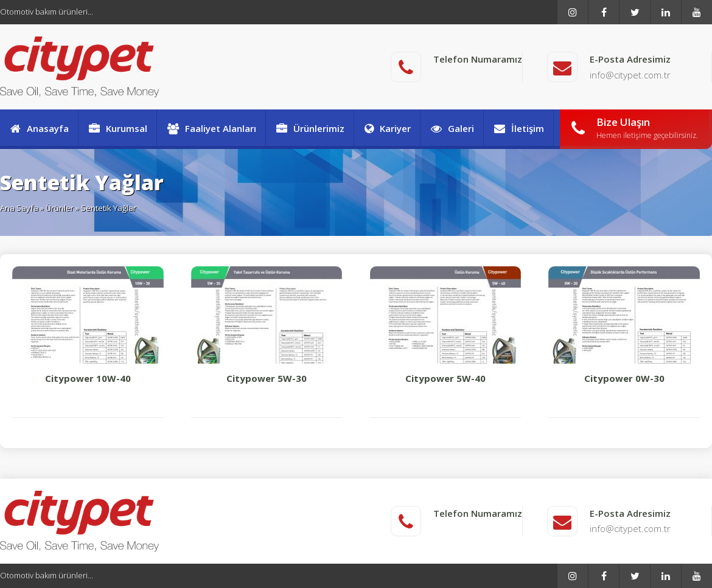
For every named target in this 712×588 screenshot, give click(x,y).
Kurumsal (117, 129)
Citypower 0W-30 (624, 325)
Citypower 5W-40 (446, 325)
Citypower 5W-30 (267, 325)
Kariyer (387, 129)
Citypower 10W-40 (88, 325)
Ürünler (60, 208)
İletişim (518, 129)
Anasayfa (39, 129)
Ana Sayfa (19, 208)
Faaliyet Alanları (211, 129)
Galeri (452, 129)
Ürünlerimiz (310, 129)
